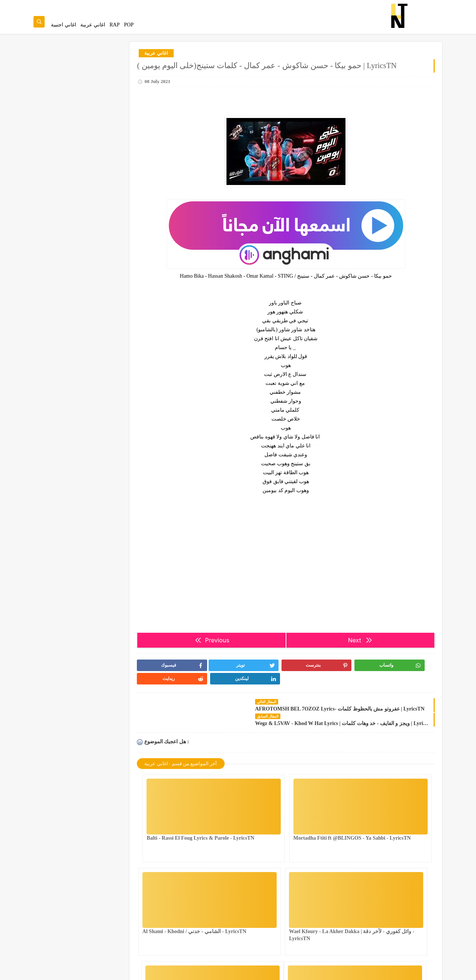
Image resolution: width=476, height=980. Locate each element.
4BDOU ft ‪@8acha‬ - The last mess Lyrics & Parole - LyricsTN (78, 121)
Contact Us (251, 6)
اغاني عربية (93, 25)
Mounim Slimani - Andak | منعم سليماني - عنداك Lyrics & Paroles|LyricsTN (75, 347)
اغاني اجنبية (64, 25)
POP (129, 25)
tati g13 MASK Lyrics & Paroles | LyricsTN (82, 523)
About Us (226, 6)
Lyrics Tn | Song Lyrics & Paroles (408, 970)
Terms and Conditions (320, 6)
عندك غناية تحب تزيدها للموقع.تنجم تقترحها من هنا (93, 71)
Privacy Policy (280, 6)
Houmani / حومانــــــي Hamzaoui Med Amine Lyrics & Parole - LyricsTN (75, 309)
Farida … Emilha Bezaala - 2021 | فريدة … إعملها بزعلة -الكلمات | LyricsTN (79, 422)
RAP (115, 25)
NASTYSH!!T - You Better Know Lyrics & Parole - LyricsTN (80, 159)
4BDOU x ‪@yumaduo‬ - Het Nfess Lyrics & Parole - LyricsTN (79, 384)
